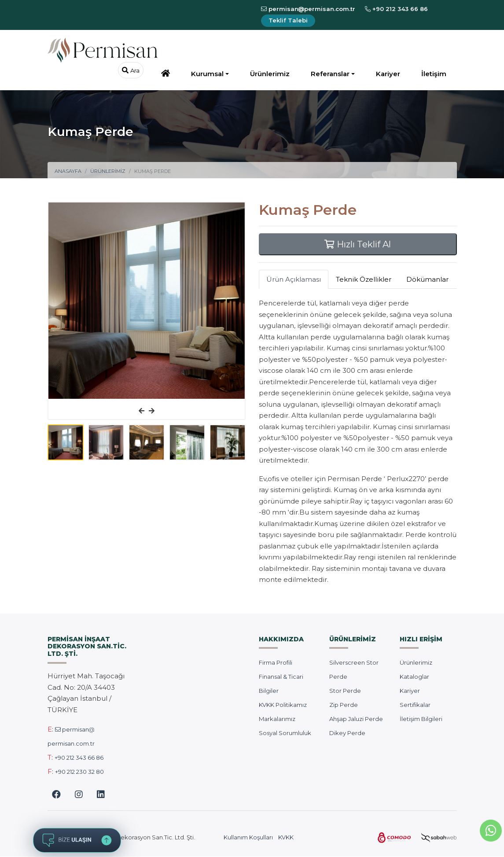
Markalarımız (277, 719)
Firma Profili (276, 662)
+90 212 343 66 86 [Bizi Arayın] (396, 9)
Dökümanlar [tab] (427, 279)
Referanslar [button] (330, 74)
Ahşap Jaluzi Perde (356, 719)
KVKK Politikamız (283, 705)
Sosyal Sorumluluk (285, 733)
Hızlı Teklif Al (358, 244)
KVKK (286, 837)
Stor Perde (345, 691)
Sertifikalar (415, 705)
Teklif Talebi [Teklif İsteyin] (288, 20)
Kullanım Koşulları (248, 837)
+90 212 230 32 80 (79, 772)
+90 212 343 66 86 (79, 758)
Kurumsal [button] (207, 74)
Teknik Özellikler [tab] (364, 279)
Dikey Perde (347, 733)
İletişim (434, 74)
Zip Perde (344, 705)
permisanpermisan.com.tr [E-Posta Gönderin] (308, 9)
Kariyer (388, 74)
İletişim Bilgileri (421, 719)
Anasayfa (68, 171)
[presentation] (142, 411)
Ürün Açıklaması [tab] (294, 279)
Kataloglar (414, 677)
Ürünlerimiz (270, 74)
